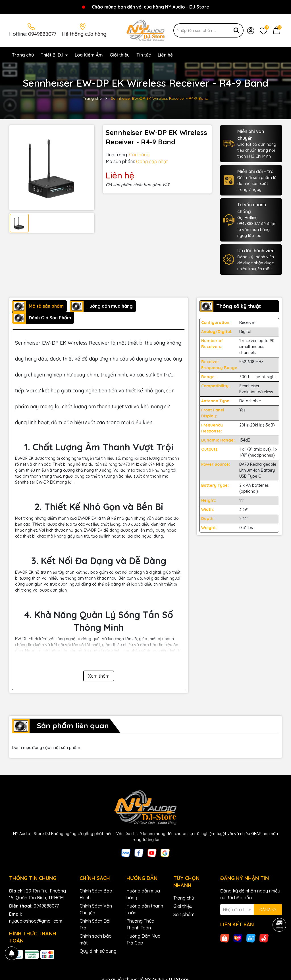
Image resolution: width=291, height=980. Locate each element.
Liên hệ (165, 55)
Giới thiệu (120, 55)
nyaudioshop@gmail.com (36, 921)
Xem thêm (99, 676)
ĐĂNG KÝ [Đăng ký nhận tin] (268, 910)
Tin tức (144, 55)
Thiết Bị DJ (53, 55)
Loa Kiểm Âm (89, 55)
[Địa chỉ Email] (251, 910)
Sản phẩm (184, 914)
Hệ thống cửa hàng (84, 34)
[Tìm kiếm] (236, 30)
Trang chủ (23, 55)
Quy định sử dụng (98, 951)
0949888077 (42, 34)
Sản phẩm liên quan (73, 726)
